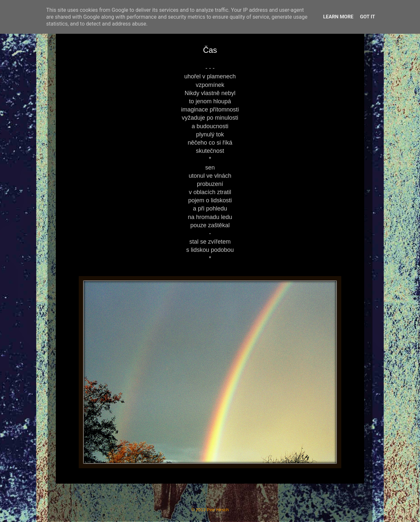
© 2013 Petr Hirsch (210, 510)
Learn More (338, 17)
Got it (367, 17)
